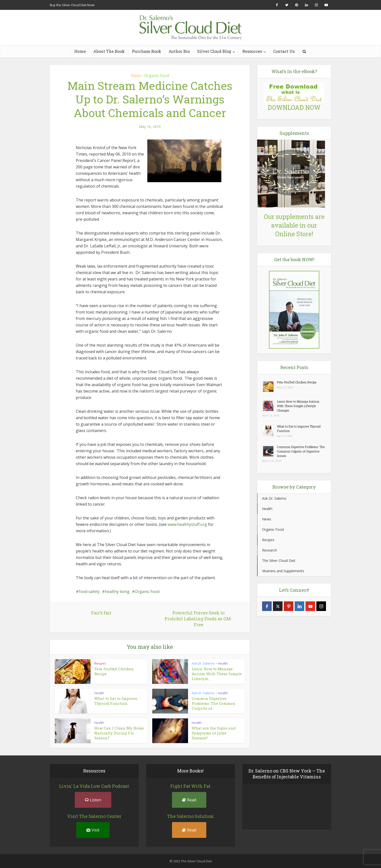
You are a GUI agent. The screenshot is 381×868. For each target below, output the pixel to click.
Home (80, 51)
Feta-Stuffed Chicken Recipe (297, 382)
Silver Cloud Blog (214, 51)
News (136, 76)
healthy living (117, 592)
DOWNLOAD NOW (294, 108)
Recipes (100, 663)
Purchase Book (147, 51)
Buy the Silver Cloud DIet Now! (72, 5)
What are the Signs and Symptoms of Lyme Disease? (214, 733)
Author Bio (179, 51)
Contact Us (284, 51)
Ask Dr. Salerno (203, 663)
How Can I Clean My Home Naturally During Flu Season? (119, 733)
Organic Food (157, 76)
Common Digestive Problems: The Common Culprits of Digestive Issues (301, 451)
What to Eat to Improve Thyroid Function (116, 701)
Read (189, 800)
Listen (93, 800)
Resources (252, 51)
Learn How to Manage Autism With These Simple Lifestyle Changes (298, 406)
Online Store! (294, 234)
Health (223, 663)
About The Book (109, 51)
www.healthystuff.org (187, 524)
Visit (93, 830)
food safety (89, 592)
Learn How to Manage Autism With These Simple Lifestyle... (217, 674)
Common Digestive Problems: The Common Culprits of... (214, 703)
